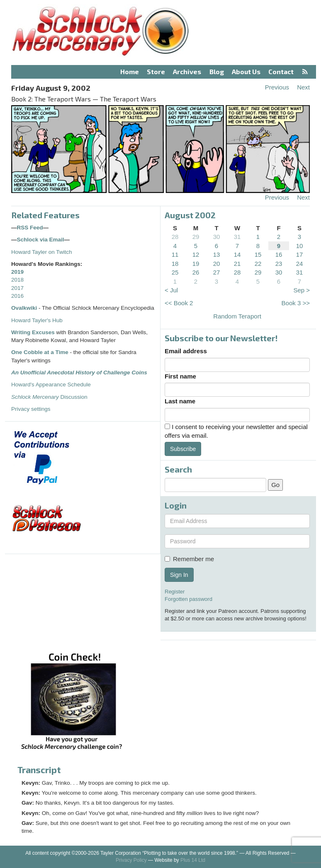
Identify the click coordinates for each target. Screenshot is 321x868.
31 (237, 237)
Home (130, 71)
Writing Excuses (33, 332)
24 (300, 264)
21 (237, 264)
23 (279, 264)
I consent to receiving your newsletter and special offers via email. (236, 431)
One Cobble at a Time (40, 352)
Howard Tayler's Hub (37, 320)
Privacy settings (31, 409)
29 (196, 237)
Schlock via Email (41, 240)
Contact (281, 71)
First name (180, 376)
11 (175, 254)
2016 (17, 296)
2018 (17, 280)
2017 (17, 288)
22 (258, 264)
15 (258, 254)
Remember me (189, 559)
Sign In (179, 575)
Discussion (49, 397)
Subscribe (183, 449)
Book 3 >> (296, 303)
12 (196, 254)
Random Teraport (237, 316)
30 (217, 237)
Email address (186, 351)
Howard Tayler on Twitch (42, 252)
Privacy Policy (131, 860)
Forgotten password (188, 599)
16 (279, 254)
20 (217, 264)
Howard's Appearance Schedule (51, 385)
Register (175, 592)
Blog (217, 71)
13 (217, 254)
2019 (17, 272)
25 (175, 272)
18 (175, 264)
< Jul (171, 290)
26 (196, 272)
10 (300, 246)
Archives (187, 71)
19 (196, 264)
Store (156, 71)
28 (175, 237)
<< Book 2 (179, 303)
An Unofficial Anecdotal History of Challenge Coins (79, 373)
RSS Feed (30, 228)
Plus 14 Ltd (193, 860)
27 (217, 272)
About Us (246, 71)
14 (237, 254)
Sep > (302, 290)
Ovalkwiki (25, 308)
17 (300, 254)
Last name (180, 401)
